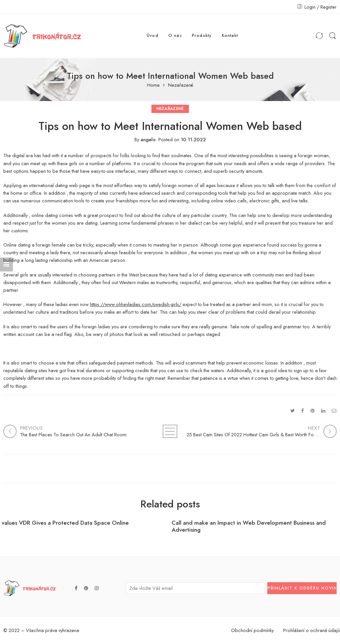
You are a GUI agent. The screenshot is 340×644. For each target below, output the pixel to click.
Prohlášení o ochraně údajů (312, 630)
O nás (175, 36)
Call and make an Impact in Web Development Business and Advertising (249, 526)
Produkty (202, 36)
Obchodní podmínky (252, 630)
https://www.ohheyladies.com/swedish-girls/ (136, 304)
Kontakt (230, 36)
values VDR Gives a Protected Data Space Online (65, 523)
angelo (148, 139)
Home (153, 85)
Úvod (153, 36)
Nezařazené (181, 85)
